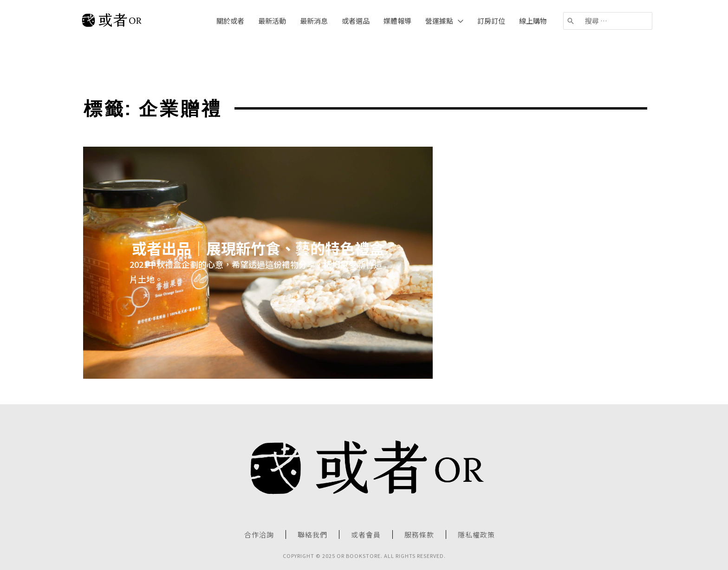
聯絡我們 (312, 535)
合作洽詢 (259, 535)
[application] (458, 21)
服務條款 (419, 535)
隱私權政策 (476, 535)
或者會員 (366, 535)
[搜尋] (571, 21)
